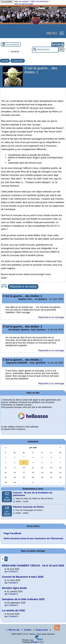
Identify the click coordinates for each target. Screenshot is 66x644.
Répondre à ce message (51, 317)
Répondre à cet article (23, 287)
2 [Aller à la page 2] (6, 559)
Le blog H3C (18, 61)
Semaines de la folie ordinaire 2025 (23, 599)
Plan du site (13, 630)
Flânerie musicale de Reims (28, 507)
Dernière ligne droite (14, 588)
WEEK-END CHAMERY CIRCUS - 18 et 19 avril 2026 (33, 566)
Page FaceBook (12, 533)
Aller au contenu (22, 1)
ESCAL (34, 642)
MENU (52, 33)
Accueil (5, 61)
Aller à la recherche (39, 1)
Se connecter (13, 44)
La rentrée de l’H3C (14, 610)
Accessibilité (7, 2)
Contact (27, 630)
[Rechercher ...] (45, 50)
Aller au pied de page (24, 4)
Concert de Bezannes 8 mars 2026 (23, 577)
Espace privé (41, 630)
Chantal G (13, 572)
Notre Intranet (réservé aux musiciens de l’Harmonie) (33, 538)
